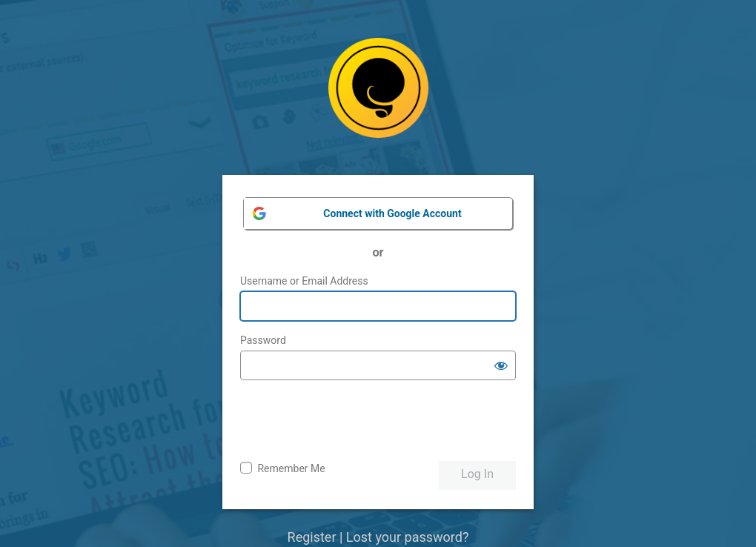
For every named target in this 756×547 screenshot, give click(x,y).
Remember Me (291, 468)
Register (312, 537)
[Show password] (501, 365)
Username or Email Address (304, 281)
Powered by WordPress (378, 99)
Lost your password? (408, 537)
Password (263, 340)
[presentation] (353, 421)
